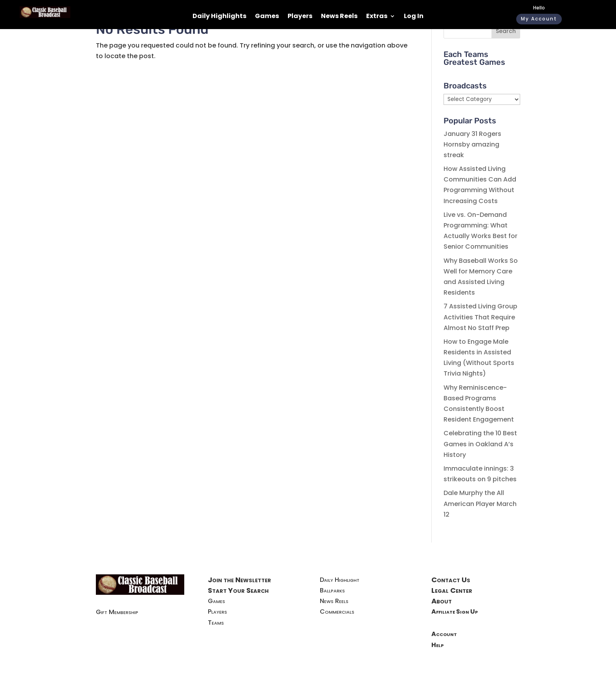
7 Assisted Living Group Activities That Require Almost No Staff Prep (480, 317)
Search (506, 31)
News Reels (339, 17)
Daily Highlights (219, 17)
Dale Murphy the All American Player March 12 (480, 503)
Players (300, 17)
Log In (414, 17)
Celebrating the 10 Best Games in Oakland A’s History (480, 444)
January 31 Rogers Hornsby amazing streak (472, 144)
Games (267, 17)
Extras (377, 17)
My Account (539, 19)
